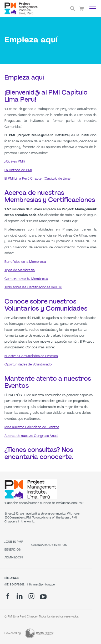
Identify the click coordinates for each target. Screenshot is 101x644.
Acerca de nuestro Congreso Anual (31, 436)
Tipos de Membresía (20, 270)
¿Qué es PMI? (15, 162)
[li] (20, 596)
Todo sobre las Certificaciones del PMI (33, 287)
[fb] (8, 596)
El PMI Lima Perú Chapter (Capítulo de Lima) (37, 179)
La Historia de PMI (18, 170)
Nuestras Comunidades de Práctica (31, 356)
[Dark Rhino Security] (39, 633)
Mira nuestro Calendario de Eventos (32, 427)
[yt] (43, 597)
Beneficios (12, 550)
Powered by (13, 633)
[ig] (31, 596)
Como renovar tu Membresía (26, 279)
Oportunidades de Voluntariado (28, 365)
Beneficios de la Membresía (25, 262)
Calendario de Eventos (49, 545)
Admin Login (14, 558)
